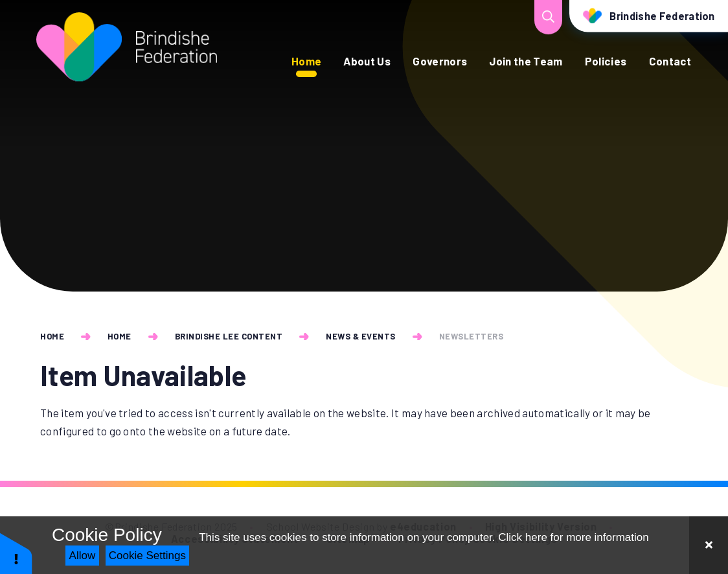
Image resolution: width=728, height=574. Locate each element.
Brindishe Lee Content (229, 336)
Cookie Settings (147, 556)
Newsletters (472, 336)
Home (52, 336)
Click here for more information (573, 537)
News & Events (361, 336)
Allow (83, 556)
